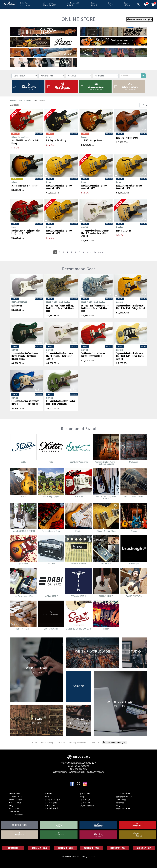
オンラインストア (17, 796)
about (34, 742)
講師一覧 (120, 802)
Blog (110, 3)
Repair (94, 3)
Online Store (26, 3)
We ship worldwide (73, 3)
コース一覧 (121, 799)
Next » (100, 252)
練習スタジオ (15, 808)
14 (95, 252)
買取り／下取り (16, 799)
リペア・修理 (15, 802)
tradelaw (61, 742)
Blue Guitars (14, 793)
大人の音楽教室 (16, 814)
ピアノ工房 (85, 799)
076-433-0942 (81, 769)
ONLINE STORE (78, 19)
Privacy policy (47, 742)
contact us (95, 742)
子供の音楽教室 (123, 808)
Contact (128, 3)
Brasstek (49, 793)
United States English (140, 19)
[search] (143, 76)
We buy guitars (49, 3)
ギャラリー (14, 811)
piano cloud (85, 793)
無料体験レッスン (124, 796)
